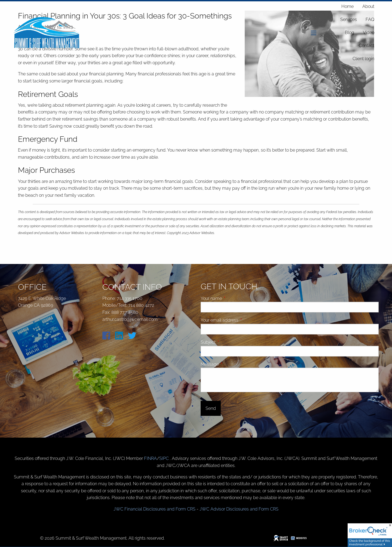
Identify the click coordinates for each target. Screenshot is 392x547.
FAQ (370, 19)
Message (230, 364)
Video (369, 33)
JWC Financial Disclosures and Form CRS (154, 509)
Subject (229, 342)
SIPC (165, 458)
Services (349, 19)
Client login (363, 59)
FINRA (150, 458)
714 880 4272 (141, 305)
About (368, 6)
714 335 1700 (130, 298)
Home (347, 6)
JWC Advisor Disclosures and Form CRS (239, 509)
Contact (367, 46)
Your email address (240, 320)
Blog (350, 33)
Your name (232, 298)
